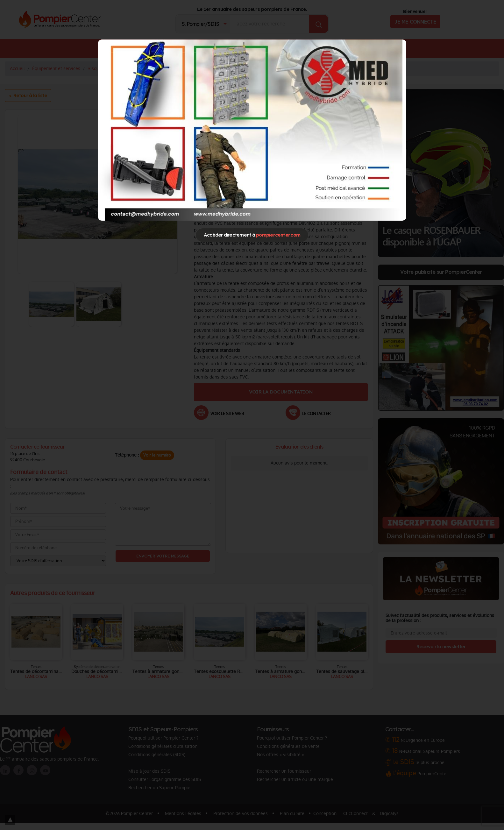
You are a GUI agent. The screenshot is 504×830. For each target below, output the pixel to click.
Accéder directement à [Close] (252, 235)
